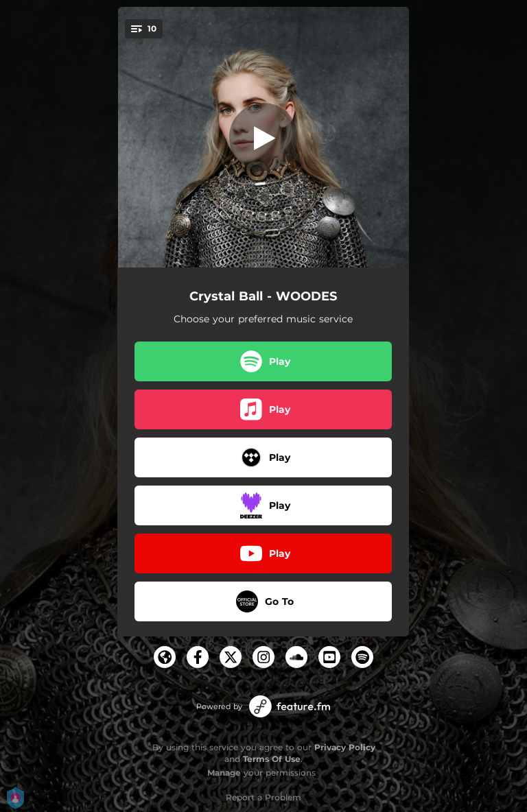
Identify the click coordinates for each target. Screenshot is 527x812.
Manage (224, 773)
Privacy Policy (345, 747)
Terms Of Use (272, 759)
